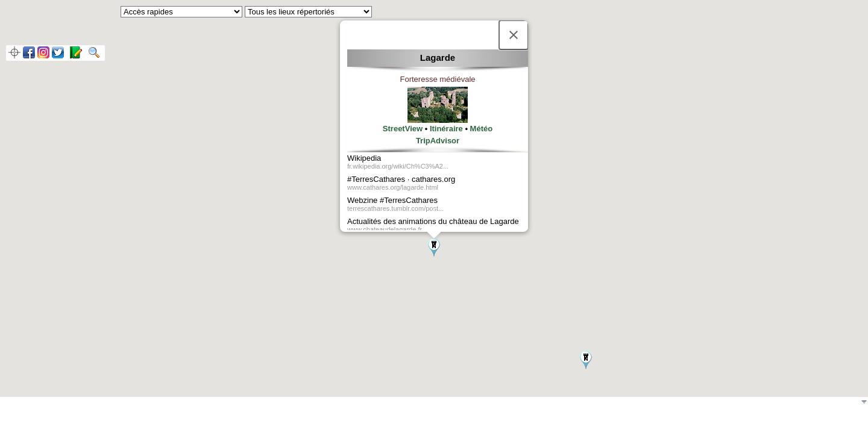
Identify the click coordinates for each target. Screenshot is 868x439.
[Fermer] (514, 35)
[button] (434, 248)
